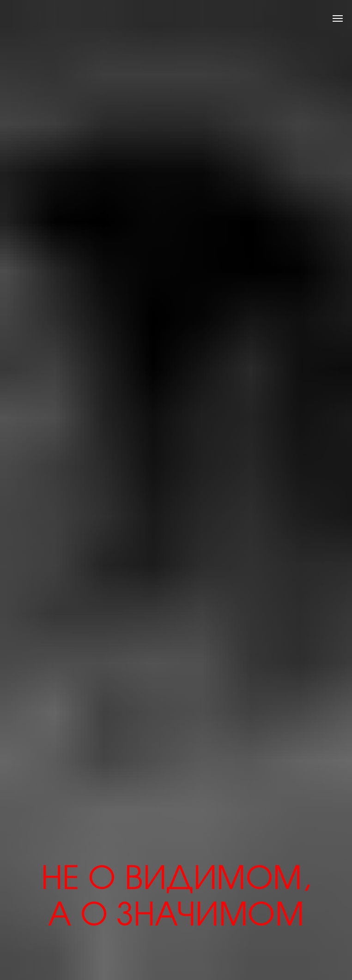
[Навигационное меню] (338, 18)
